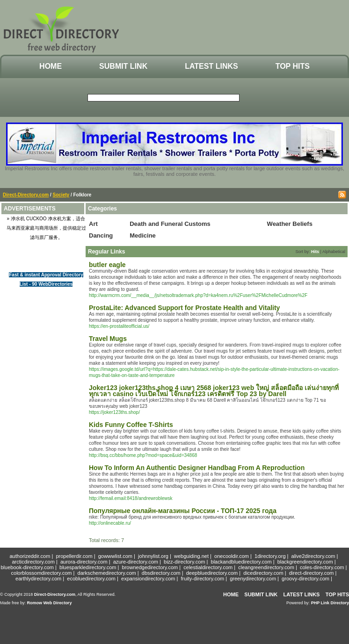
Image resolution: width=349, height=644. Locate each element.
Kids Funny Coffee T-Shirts (131, 425)
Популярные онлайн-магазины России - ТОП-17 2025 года (183, 511)
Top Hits (293, 66)
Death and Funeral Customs (170, 224)
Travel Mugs (108, 339)
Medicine (143, 235)
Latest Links (211, 66)
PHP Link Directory (330, 603)
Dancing (101, 235)
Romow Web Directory (50, 603)
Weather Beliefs (290, 224)
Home (51, 66)
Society (61, 195)
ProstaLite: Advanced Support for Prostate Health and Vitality (184, 308)
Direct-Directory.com (26, 195)
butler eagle (107, 265)
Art (93, 224)
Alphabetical (334, 252)
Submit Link (123, 66)
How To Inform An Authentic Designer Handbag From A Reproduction (197, 468)
